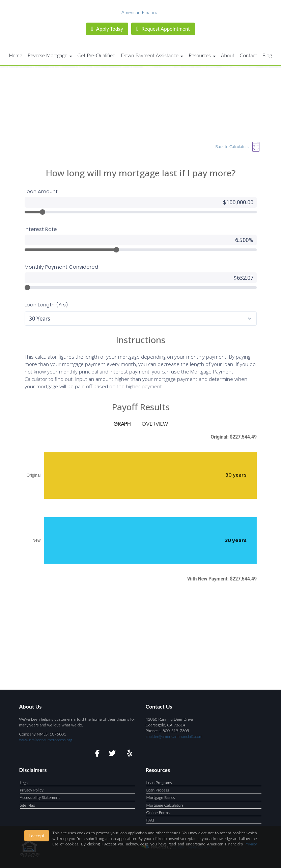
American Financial (140, 12)
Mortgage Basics (161, 797)
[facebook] (95, 754)
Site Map (28, 805)
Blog (267, 55)
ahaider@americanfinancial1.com (174, 736)
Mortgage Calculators (165, 805)
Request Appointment (163, 29)
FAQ (150, 820)
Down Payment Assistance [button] (152, 55)
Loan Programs (159, 783)
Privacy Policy (32, 790)
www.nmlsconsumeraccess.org (46, 740)
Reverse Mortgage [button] (50, 55)
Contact (248, 55)
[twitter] (111, 754)
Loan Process (158, 790)
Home (16, 55)
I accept (37, 835)
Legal (24, 783)
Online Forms (158, 813)
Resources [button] (202, 55)
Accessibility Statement (40, 797)
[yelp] (128, 754)
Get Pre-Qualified (97, 55)
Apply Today (107, 29)
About (228, 55)
